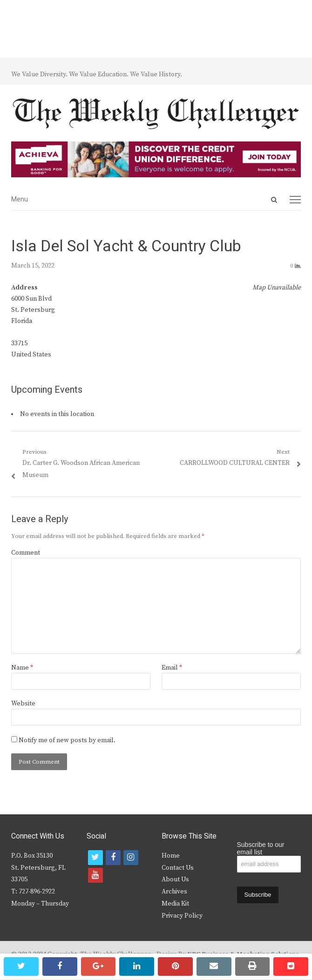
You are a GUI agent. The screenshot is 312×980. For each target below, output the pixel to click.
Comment (26, 553)
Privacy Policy (182, 916)
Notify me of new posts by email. (67, 740)
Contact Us (178, 868)
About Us (175, 879)
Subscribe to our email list (261, 848)
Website (23, 704)
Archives (174, 892)
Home (171, 856)
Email (172, 668)
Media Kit (175, 904)
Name (22, 668)
